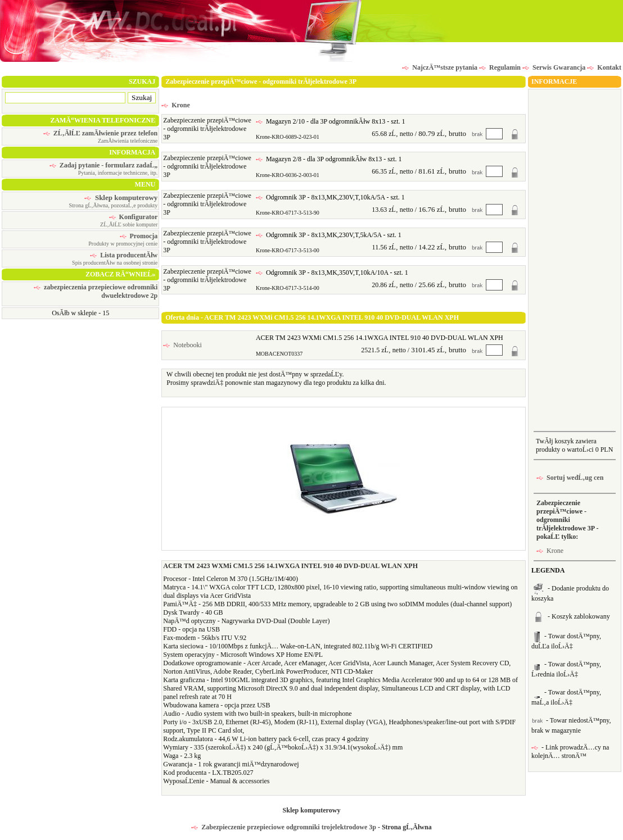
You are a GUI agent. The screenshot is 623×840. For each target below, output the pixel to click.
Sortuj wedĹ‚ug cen (570, 478)
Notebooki (182, 345)
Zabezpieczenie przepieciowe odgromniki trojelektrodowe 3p (284, 827)
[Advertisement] (575, 259)
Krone (175, 105)
